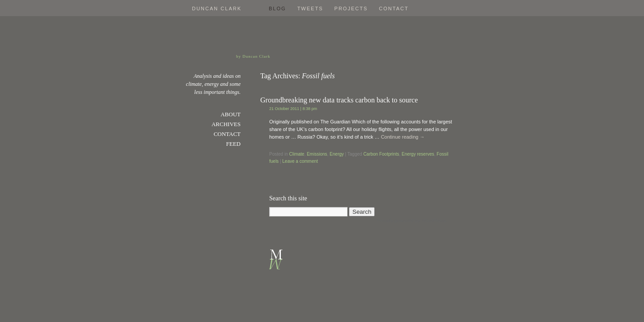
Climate (297, 154)
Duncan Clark (217, 8)
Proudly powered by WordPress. (412, 220)
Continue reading (403, 137)
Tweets (310, 8)
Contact (394, 8)
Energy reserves (418, 154)
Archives (226, 124)
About (231, 114)
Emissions (317, 154)
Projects (351, 8)
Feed (234, 144)
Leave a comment (300, 161)
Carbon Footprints (381, 154)
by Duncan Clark (253, 56)
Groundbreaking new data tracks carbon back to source (339, 100)
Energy (337, 154)
